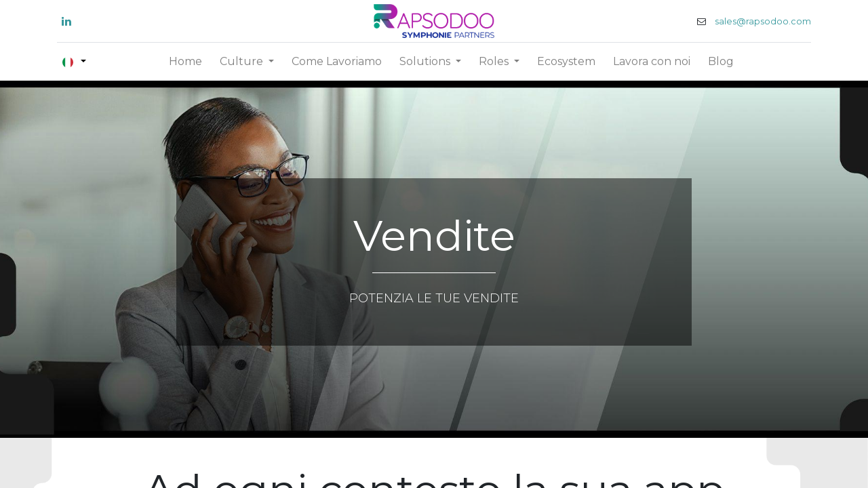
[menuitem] (185, 62)
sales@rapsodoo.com (762, 21)
